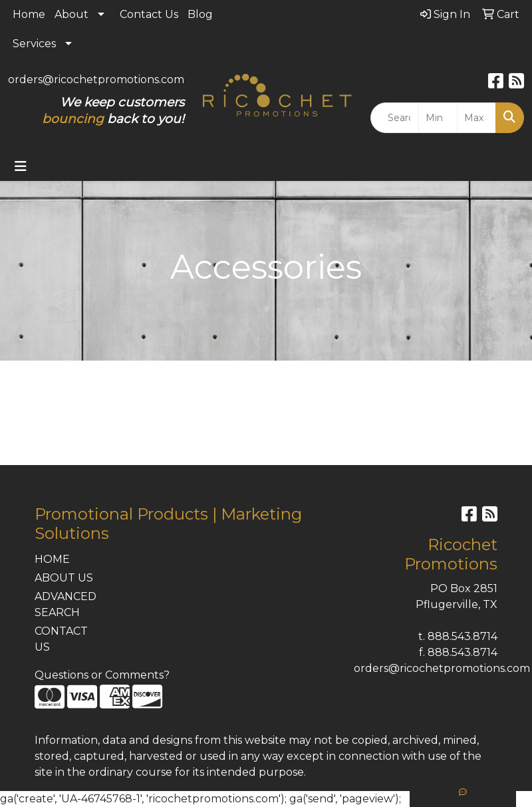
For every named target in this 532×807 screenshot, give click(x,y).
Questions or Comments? (102, 675)
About (71, 14)
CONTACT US (61, 639)
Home (29, 14)
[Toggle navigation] (21, 166)
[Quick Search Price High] (476, 118)
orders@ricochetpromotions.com (96, 80)
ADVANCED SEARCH (66, 604)
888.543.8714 (463, 636)
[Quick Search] (395, 118)
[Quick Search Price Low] (438, 118)
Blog (200, 14)
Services (34, 44)
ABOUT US (64, 578)
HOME (52, 559)
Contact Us (149, 14)
